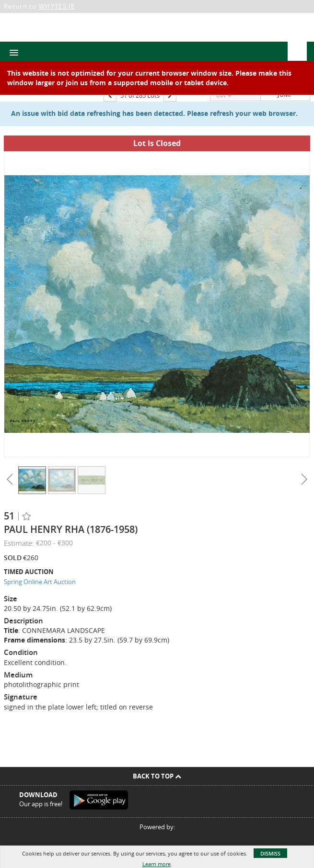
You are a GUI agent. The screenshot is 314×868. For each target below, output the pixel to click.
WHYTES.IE (57, 6)
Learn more (157, 864)
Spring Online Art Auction (40, 582)
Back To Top (157, 776)
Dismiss (270, 853)
